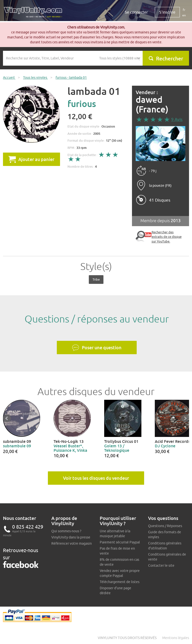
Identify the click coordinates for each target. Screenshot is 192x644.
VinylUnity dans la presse (71, 537)
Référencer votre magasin (72, 543)
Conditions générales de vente (167, 557)
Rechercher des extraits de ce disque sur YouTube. (167, 237)
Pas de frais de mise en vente (117, 551)
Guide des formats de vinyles (165, 535)
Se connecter (136, 12)
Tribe (96, 279)
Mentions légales (176, 638)
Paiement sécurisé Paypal (120, 542)
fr (184, 10)
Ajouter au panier (31, 159)
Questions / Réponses (165, 526)
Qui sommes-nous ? (66, 531)
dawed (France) (152, 104)
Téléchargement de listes (120, 582)
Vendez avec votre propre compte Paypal (120, 573)
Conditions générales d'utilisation (165, 546)
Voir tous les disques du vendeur (96, 478)
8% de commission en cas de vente (119, 562)
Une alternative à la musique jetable (115, 534)
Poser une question (97, 348)
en (184, 15)
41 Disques (160, 200)
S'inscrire (167, 12)
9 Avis (177, 119)
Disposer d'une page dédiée (115, 590)
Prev (7, 418)
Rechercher (166, 58)
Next (185, 418)
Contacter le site (161, 565)
